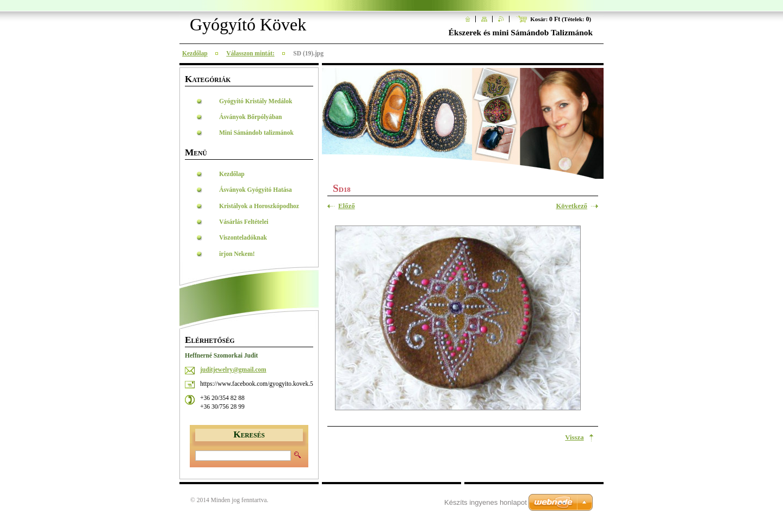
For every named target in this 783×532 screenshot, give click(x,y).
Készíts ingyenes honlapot (486, 502)
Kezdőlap (195, 53)
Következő (571, 206)
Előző (347, 206)
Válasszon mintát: (250, 53)
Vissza (574, 437)
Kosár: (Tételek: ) (561, 19)
